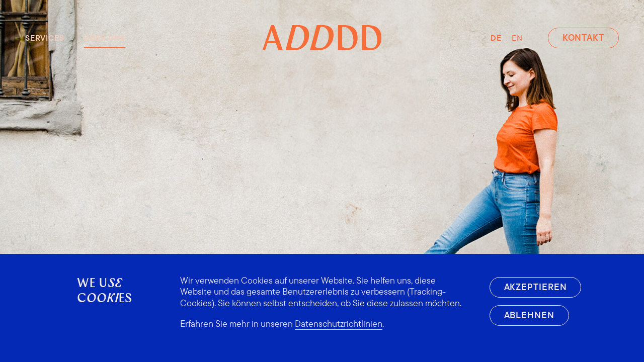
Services (45, 38)
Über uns (104, 38)
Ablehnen (529, 315)
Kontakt (583, 37)
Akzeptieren (536, 287)
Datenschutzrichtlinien (339, 324)
